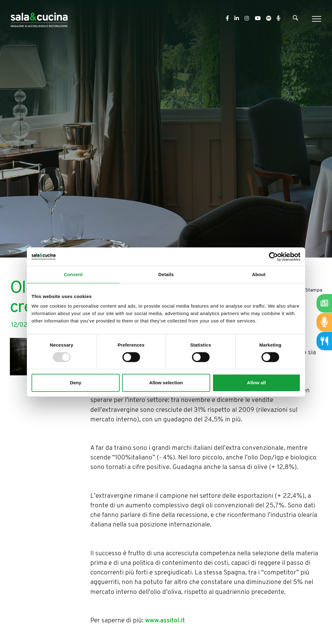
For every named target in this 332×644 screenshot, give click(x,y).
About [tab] (259, 274)
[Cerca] (295, 19)
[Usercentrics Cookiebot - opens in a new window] (273, 257)
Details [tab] (166, 274)
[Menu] (316, 19)
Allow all (256, 383)
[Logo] (39, 19)
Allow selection (166, 383)
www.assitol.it (165, 621)
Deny (76, 383)
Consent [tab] (73, 274)
